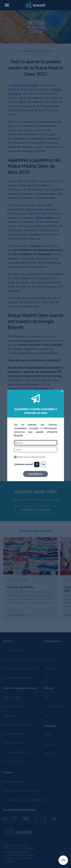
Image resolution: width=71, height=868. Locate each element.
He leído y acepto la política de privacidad (31, 457)
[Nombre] (36, 443)
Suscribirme (35, 474)
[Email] (36, 450)
